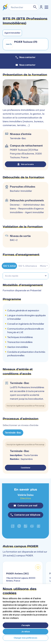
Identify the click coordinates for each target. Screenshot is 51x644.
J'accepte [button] (26, 625)
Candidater (26, 468)
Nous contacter (26, 65)
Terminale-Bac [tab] (13, 433)
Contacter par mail (26, 506)
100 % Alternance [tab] (28, 266)
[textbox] (26, 276)
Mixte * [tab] (44, 266)
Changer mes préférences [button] (26, 638)
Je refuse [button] (26, 632)
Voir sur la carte (26, 164)
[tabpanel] (26, 437)
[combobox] (26, 276)
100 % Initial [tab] (9, 266)
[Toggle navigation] (46, 7)
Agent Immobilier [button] (12, 33)
